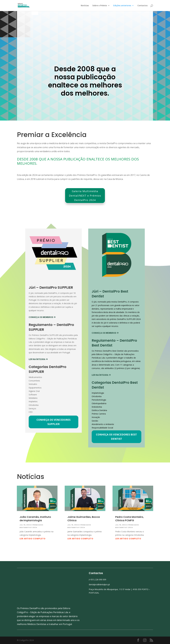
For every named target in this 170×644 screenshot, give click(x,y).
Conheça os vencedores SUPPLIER (53, 433)
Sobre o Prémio (100, 6)
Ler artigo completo (33, 550)
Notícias (85, 6)
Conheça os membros (41, 328)
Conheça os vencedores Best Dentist (116, 448)
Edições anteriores (122, 6)
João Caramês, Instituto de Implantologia (35, 530)
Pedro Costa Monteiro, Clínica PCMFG (130, 530)
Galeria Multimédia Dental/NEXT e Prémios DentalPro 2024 (85, 207)
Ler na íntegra (37, 370)
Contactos (142, 6)
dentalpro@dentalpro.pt (99, 596)
